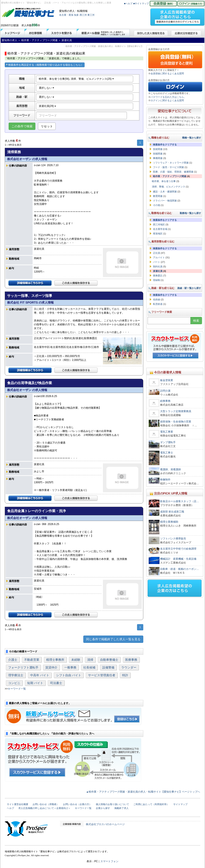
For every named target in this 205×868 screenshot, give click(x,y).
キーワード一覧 (17, 689)
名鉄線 (157, 299)
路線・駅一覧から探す (189, 288)
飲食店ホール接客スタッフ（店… (180, 501)
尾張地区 (158, 234)
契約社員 (158, 266)
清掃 (90, 660)
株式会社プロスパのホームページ (105, 824)
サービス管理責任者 (102, 675)
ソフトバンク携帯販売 (173, 539)
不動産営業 (32, 660)
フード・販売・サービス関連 (168, 167)
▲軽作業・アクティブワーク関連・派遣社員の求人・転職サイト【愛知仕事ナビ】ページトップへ (143, 792)
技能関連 (158, 154)
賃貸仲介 (51, 667)
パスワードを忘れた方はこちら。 (168, 97)
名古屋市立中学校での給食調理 (178, 549)
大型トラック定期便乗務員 (176, 411)
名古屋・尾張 (66, 15)
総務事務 (165, 401)
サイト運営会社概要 (18, 804)
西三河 (83, 15)
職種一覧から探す (192, 138)
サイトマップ (180, 804)
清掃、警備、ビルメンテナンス (169, 187)
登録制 (157, 280)
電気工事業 (167, 432)
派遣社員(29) (48, 106)
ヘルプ (10, 808)
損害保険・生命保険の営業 (176, 422)
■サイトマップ (141, 3)
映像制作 (165, 480)
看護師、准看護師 (170, 469)
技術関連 (158, 149)
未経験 (76, 660)
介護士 (13, 660)
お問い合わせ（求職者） (46, 804)
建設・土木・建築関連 (165, 192)
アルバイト (159, 257)
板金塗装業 (167, 380)
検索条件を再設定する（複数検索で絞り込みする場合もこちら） (45, 65)
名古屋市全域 (160, 229)
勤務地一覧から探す (190, 213)
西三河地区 (159, 224)
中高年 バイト (40, 675)
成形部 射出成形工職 (172, 512)
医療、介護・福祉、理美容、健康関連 (173, 172)
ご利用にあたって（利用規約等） (151, 804)
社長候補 (89, 667)
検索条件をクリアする (165, 145)
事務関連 (158, 158)
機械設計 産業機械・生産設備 (178, 559)
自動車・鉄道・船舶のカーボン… (180, 569)
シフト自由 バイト (69, 675)
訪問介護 (165, 391)
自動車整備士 (109, 660)
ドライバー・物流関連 (165, 201)
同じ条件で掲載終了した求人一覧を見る (113, 639)
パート (157, 262)
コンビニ (14, 683)
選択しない (47, 88)
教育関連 (158, 196)
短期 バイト (35, 683)
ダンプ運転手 (168, 442)
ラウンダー (129, 667)
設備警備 (108, 667)
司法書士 (56, 683)
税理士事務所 (55, 660)
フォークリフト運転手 (23, 667)
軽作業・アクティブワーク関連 (170, 176)
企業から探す (103, 808)
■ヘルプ (128, 3)
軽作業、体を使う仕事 (164, 181)
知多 (76, 15)
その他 (157, 205)
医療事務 (131, 660)
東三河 (91, 15)
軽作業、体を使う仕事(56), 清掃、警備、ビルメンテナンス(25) (76, 79)
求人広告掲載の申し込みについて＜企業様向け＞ (44, 808)
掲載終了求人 (121, 808)
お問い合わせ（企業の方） (77, 804)
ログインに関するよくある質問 (167, 100)
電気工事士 (167, 453)
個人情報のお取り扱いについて (112, 804)
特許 (125, 675)
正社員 (157, 253)
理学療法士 (16, 675)
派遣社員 (158, 271)
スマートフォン (109, 861)
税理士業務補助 (169, 522)
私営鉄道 (158, 304)
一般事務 (70, 667)
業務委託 (158, 276)
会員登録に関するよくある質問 (167, 73)
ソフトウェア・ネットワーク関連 (171, 163)
